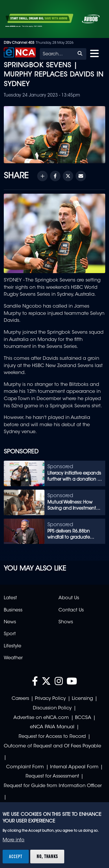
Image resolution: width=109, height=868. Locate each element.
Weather (13, 658)
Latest (10, 598)
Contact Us (71, 610)
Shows (66, 622)
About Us (69, 598)
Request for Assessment (52, 776)
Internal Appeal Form (74, 767)
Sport (10, 634)
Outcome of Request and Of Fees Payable (52, 746)
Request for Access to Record (52, 737)
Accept (16, 856)
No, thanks (47, 856)
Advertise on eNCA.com (41, 718)
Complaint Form (25, 767)
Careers (20, 699)
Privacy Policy (50, 699)
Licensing (82, 699)
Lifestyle (12, 646)
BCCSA (83, 718)
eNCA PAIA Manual (52, 727)
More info (14, 840)
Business (13, 610)
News (10, 622)
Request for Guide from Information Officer (53, 786)
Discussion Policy (52, 708)
